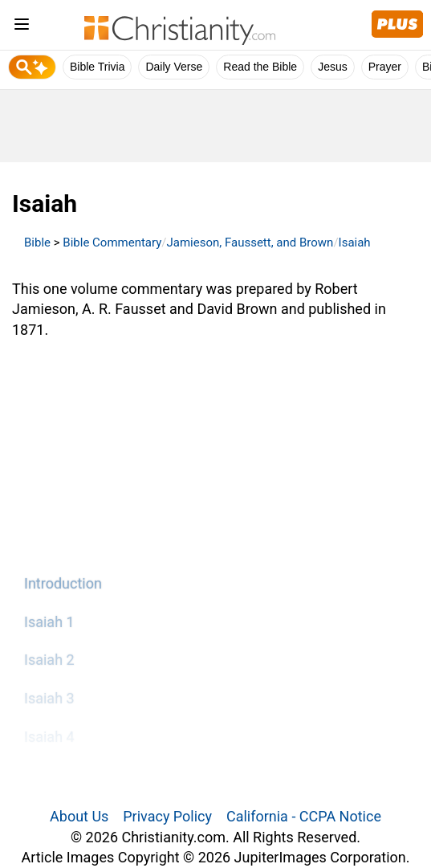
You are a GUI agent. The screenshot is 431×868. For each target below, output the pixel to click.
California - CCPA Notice (304, 816)
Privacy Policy (167, 816)
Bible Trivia (97, 67)
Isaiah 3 (49, 698)
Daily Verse (174, 67)
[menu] (22, 27)
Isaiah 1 (49, 622)
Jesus (333, 67)
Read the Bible (260, 67)
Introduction (63, 583)
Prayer (385, 67)
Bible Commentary (112, 242)
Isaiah (355, 242)
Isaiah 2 (49, 660)
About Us (79, 816)
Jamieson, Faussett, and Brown (250, 242)
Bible (37, 242)
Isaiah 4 (49, 737)
